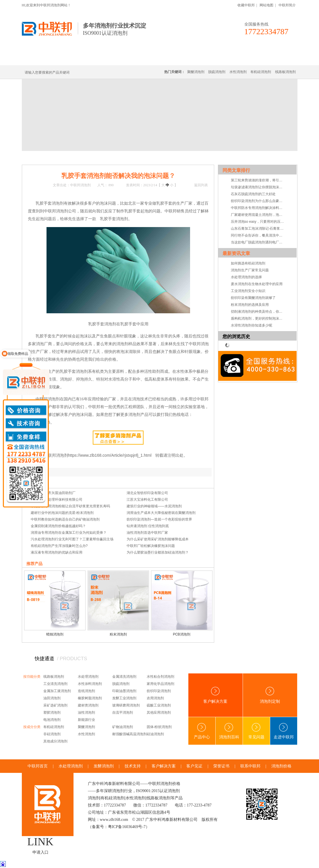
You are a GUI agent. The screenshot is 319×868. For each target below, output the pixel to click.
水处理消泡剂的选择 (246, 277)
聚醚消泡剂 (196, 72)
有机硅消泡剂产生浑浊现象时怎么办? (59, 546)
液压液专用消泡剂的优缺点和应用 (57, 552)
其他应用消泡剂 (159, 713)
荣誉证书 (221, 766)
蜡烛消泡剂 (55, 634)
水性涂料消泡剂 (90, 684)
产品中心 (202, 731)
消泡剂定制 (179, 58)
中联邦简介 (287, 5)
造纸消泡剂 (86, 691)
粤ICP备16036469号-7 (127, 827)
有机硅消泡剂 (76, 58)
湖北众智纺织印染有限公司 (147, 493)
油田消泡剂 (52, 698)
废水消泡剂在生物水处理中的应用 (257, 284)
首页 (45, 158)
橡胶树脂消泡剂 (90, 698)
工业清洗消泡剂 (55, 684)
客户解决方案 (215, 695)
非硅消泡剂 (52, 734)
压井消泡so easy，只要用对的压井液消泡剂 (258, 222)
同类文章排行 (236, 170)
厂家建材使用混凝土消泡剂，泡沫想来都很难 (258, 215)
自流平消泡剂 (123, 713)
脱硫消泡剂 (217, 72)
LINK (40, 842)
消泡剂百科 (229, 731)
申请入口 (40, 852)
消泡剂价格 (281, 766)
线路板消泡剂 (111, 58)
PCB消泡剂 (182, 634)
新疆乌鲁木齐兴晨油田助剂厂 (53, 493)
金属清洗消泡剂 (124, 677)
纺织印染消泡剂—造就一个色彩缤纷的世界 (159, 519)
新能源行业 (86, 720)
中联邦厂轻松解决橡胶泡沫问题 (151, 546)
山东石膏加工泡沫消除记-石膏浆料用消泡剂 (258, 228)
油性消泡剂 (86, 713)
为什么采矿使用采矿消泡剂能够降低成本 (158, 539)
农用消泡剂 (155, 698)
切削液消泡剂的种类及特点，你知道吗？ (258, 312)
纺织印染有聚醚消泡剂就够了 (253, 298)
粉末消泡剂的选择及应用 (250, 305)
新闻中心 (59, 158)
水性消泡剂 (238, 72)
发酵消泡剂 (104, 766)
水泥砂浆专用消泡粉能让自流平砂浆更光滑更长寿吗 (70, 506)
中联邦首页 (43, 58)
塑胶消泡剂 (52, 713)
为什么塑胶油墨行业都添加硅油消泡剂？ (158, 552)
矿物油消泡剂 (123, 727)
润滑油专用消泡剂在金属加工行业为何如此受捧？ (69, 533)
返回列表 (201, 185)
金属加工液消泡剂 (57, 691)
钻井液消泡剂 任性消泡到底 (148, 526)
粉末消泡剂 (118, 634)
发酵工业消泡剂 (124, 698)
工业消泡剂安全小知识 (248, 291)
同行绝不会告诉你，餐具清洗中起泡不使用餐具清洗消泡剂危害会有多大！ (258, 235)
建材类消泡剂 (88, 705)
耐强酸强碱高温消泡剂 (129, 734)
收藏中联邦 (246, 5)
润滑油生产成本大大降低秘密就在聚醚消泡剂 (161, 513)
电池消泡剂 (52, 720)
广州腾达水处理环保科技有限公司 (57, 500)
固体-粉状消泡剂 (159, 727)
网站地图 (266, 5)
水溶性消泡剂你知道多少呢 (252, 325)
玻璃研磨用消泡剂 (126, 705)
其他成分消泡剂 (55, 741)
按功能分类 (32, 677)
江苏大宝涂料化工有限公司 (147, 500)
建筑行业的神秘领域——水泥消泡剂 (154, 506)
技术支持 (133, 766)
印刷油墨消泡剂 (124, 691)
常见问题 (96, 158)
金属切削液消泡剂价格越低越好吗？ (58, 526)
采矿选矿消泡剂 (55, 705)
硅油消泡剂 (155, 734)
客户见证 (194, 766)
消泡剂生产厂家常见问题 (250, 270)
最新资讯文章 (236, 253)
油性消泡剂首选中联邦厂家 (147, 533)
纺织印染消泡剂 (159, 691)
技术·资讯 (245, 58)
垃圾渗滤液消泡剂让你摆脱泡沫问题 (258, 187)
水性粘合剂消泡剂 (161, 677)
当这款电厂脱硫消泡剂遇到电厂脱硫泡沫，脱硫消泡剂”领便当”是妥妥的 (258, 242)
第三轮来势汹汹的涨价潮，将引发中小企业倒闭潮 (258, 180)
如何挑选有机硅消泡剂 (248, 263)
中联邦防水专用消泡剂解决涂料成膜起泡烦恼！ (258, 208)
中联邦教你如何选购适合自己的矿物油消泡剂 (65, 519)
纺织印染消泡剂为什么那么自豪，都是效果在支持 (258, 201)
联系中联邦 (274, 58)
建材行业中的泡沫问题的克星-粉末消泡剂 (62, 513)
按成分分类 (32, 727)
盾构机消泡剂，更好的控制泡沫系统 (258, 318)
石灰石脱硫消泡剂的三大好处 (253, 194)
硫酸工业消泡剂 (159, 705)
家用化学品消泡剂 (161, 684)
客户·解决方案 (213, 58)
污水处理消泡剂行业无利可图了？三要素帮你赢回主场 (72, 539)
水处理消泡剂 (146, 58)
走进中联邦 (284, 731)
